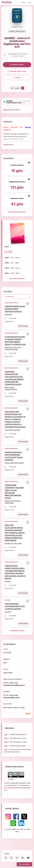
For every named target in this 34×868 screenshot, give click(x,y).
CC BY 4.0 (12, 788)
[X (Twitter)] (17, 858)
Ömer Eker (8, 612)
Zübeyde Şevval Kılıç (11, 389)
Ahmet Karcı (8, 501)
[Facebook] (6, 858)
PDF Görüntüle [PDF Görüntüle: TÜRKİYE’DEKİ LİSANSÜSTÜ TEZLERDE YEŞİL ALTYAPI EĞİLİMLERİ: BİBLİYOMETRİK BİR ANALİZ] (23, 514)
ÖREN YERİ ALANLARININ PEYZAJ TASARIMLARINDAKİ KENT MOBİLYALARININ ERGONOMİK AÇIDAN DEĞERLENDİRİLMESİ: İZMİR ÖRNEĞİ (15, 533)
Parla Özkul (16, 430)
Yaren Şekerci (9, 430)
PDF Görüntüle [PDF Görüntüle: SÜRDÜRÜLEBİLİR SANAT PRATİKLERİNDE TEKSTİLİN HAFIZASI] (23, 326)
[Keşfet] (17, 78)
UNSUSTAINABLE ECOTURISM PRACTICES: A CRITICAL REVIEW (15, 606)
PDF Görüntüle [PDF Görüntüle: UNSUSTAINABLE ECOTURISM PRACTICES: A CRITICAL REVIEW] (23, 624)
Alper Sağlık (18, 543)
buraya (28, 127)
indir (6, 734)
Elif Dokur (7, 581)
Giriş (30, 3)
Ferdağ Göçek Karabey (11, 349)
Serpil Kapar (8, 314)
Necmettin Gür (9, 543)
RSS (28, 714)
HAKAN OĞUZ (20, 31)
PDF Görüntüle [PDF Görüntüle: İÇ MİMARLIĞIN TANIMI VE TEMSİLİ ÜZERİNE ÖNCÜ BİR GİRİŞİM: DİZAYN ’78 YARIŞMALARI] (23, 361)
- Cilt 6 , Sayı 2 (12, 268)
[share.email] (28, 858)
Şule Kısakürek (19, 463)
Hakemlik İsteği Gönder (17, 71)
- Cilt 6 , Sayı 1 (12, 273)
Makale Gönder (17, 65)
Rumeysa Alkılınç (10, 463)
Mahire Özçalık (9, 387)
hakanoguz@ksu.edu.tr (12, 697)
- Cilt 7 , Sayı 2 (12, 258)
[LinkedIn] (23, 858)
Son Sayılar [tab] (9, 251)
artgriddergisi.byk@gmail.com (14, 685)
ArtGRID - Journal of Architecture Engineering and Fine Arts (17, 43)
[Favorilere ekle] (28, 304)
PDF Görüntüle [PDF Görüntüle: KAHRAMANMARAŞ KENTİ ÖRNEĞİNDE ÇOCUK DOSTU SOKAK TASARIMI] (23, 475)
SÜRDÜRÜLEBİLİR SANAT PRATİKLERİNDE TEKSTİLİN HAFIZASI (15, 309)
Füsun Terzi (17, 347)
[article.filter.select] (17, 297)
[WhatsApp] (11, 858)
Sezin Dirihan (9, 347)
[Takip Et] (23, 88)
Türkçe (24, 2)
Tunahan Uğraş (9, 503)
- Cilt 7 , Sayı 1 (12, 263)
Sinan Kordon (16, 501)
